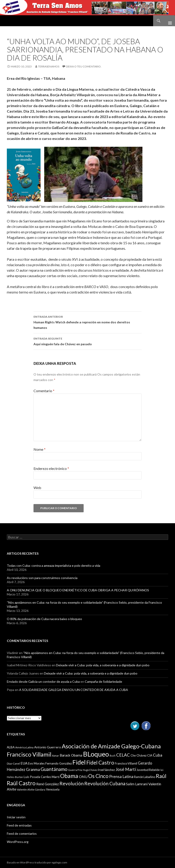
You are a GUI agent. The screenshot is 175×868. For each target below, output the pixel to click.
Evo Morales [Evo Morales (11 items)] (36, 763)
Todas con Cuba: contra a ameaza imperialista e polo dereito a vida (54, 565)
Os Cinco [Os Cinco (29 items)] (98, 776)
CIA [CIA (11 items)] (150, 755)
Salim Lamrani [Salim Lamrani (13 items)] (137, 784)
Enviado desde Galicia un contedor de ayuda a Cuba (43, 681)
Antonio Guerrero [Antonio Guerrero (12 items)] (48, 747)
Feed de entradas (19, 825)
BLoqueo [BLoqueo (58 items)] (96, 754)
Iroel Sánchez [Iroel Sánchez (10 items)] (107, 770)
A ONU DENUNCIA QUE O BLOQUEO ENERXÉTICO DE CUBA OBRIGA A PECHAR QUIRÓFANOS (78, 590)
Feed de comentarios (22, 833)
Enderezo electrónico (51, 468)
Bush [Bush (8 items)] (113, 756)
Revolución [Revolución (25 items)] (72, 783)
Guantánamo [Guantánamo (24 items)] (54, 769)
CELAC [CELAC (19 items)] (123, 755)
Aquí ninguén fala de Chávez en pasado (87, 341)
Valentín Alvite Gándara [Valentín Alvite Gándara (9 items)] (31, 789)
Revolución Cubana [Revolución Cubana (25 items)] (105, 783)
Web (37, 488)
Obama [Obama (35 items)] (69, 776)
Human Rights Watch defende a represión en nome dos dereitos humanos (87, 322)
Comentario (44, 391)
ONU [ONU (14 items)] (83, 777)
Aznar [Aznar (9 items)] (55, 756)
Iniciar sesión (16, 817)
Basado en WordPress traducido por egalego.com (37, 862)
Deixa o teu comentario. (84, 66)
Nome (40, 449)
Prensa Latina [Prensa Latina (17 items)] (121, 777)
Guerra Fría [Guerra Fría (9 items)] (75, 770)
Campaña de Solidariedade (103, 681)
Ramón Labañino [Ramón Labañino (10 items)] (145, 777)
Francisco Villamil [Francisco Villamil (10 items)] (126, 763)
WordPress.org (18, 842)
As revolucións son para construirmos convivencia (42, 578)
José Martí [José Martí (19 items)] (126, 769)
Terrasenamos (49, 66)
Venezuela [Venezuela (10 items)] (53, 789)
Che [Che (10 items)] (133, 755)
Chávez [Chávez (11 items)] (142, 755)
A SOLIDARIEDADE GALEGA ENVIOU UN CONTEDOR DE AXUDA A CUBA (74, 690)
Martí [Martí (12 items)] (56, 777)
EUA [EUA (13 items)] (24, 763)
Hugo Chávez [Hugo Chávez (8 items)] (90, 770)
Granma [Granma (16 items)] (33, 769)
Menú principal (168, 21)
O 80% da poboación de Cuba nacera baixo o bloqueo (44, 619)
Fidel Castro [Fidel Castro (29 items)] (100, 763)
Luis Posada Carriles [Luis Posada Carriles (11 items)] (37, 777)
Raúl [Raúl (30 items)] (161, 776)
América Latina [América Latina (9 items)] (24, 747)
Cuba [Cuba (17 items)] (158, 755)
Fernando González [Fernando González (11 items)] (59, 763)
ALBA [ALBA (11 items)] (11, 747)
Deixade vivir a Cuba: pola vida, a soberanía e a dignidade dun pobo (103, 665)
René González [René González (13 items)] (48, 784)
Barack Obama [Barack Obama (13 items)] (71, 755)
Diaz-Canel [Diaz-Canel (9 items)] (13, 764)
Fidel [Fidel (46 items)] (79, 762)
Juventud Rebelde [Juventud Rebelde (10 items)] (148, 770)
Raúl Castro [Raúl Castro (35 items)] (21, 783)
